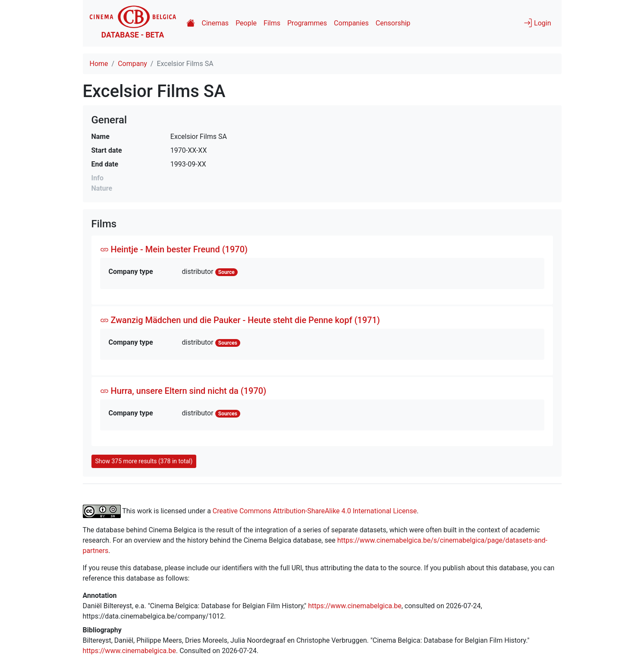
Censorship (393, 23)
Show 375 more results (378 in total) (144, 461)
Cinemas (215, 23)
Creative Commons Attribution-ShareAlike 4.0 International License (315, 511)
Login (537, 23)
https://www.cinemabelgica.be (355, 606)
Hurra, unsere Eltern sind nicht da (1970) (183, 391)
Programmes (307, 23)
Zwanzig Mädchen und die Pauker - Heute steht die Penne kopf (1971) (240, 320)
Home (99, 64)
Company (132, 64)
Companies (351, 23)
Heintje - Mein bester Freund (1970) (174, 249)
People (246, 23)
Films (272, 23)
